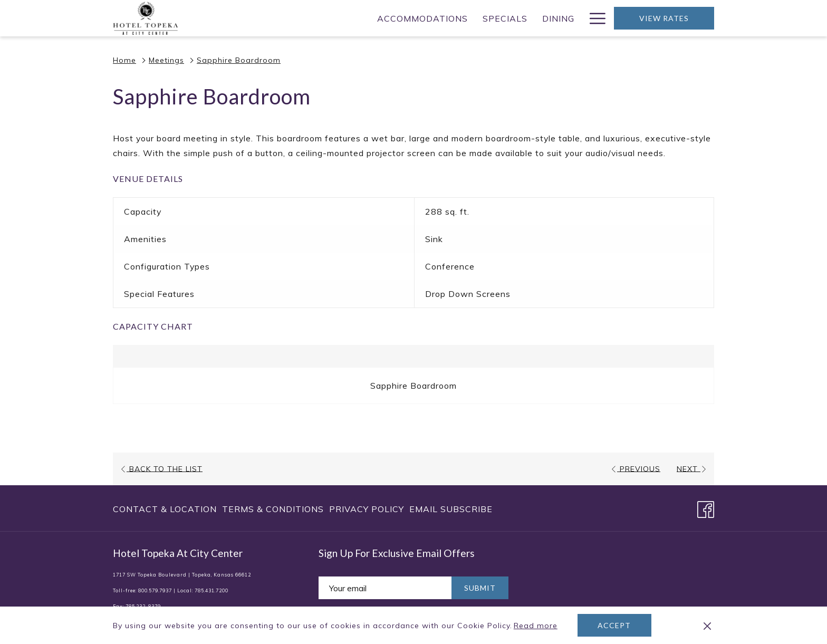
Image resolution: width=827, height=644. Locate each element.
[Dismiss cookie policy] (707, 626)
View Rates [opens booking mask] (664, 18)
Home (124, 60)
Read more (536, 626)
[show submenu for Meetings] (500, 18)
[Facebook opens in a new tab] (706, 507)
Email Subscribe (451, 509)
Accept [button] (614, 625)
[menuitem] (273, 18)
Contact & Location (165, 509)
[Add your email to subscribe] (385, 588)
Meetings (166, 60)
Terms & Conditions (273, 509)
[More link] (594, 18)
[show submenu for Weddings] (576, 18)
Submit (480, 588)
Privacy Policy (367, 509)
